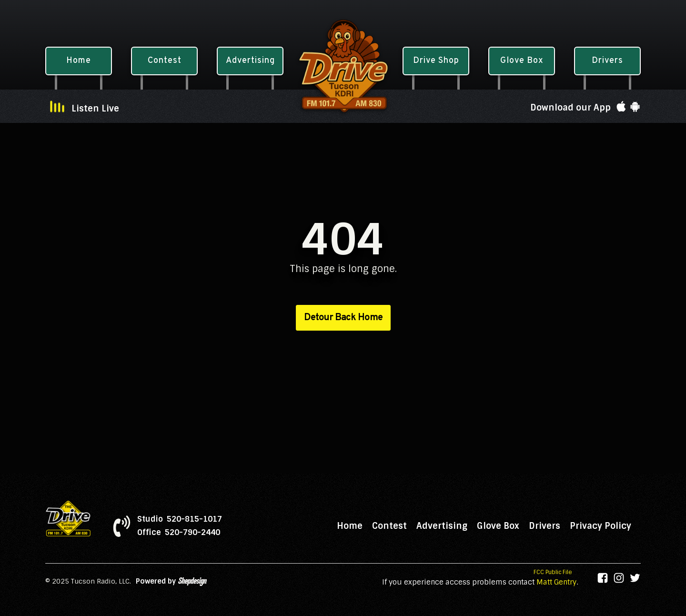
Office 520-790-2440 (179, 533)
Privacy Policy (600, 526)
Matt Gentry (556, 582)
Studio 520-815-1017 (180, 519)
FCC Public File (553, 572)
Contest (389, 526)
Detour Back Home (343, 318)
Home (350, 526)
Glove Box (498, 526)
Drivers (545, 526)
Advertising (442, 526)
